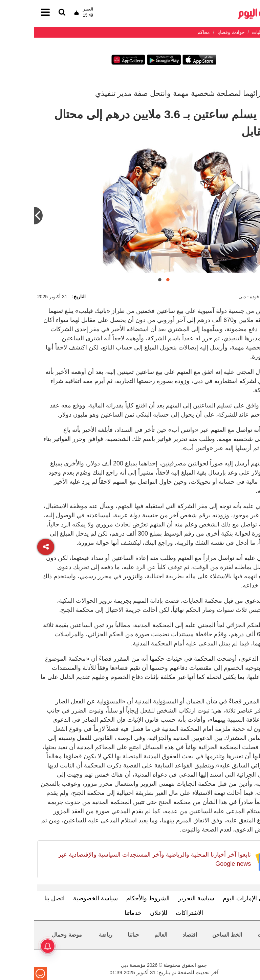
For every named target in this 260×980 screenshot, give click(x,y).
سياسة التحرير (162, 898)
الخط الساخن (193, 935)
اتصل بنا (21, 898)
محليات (232, 935)
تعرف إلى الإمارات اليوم (219, 898)
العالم (127, 935)
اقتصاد (156, 935)
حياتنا (100, 935)
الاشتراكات (156, 913)
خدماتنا (99, 913)
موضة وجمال (33, 935)
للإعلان (125, 913)
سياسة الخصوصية (62, 898)
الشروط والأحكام (114, 898)
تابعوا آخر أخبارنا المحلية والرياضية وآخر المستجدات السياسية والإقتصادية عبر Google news (121, 859)
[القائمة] (28, 13)
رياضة (72, 935)
